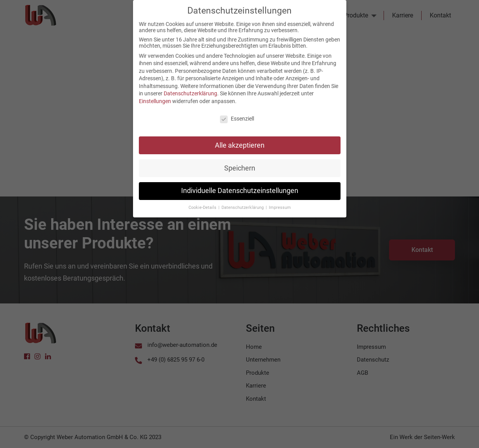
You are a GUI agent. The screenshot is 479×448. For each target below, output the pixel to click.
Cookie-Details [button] (203, 203)
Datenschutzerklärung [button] (243, 203)
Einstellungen (155, 97)
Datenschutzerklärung (190, 89)
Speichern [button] (240, 164)
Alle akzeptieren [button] (240, 141)
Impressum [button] (280, 203)
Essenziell (237, 114)
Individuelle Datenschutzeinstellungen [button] (240, 186)
